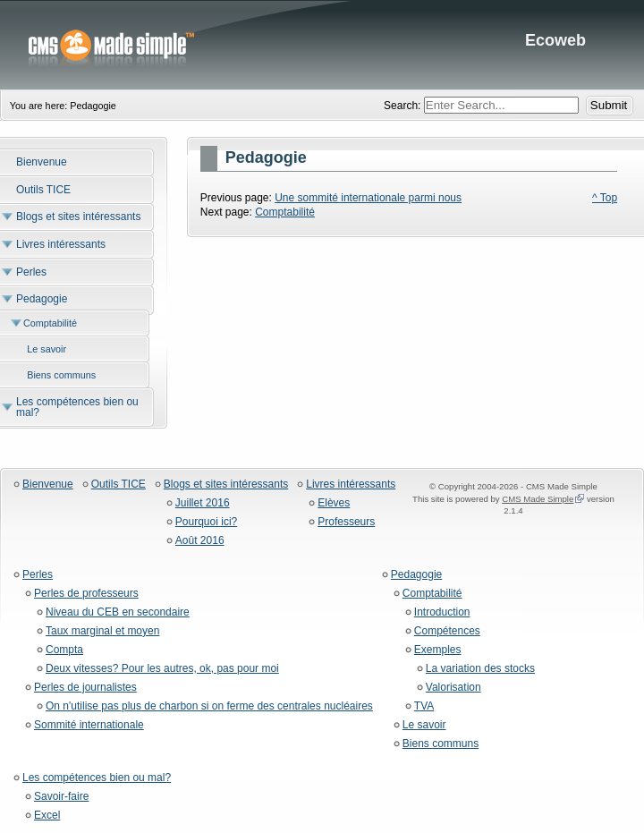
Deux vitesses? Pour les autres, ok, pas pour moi (162, 669)
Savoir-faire (61, 797)
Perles (38, 575)
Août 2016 (200, 541)
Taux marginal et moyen (102, 631)
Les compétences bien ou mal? (97, 778)
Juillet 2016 (203, 503)
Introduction (442, 612)
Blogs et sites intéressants (226, 484)
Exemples (438, 650)
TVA (424, 706)
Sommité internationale (89, 725)
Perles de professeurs (86, 594)
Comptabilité (285, 212)
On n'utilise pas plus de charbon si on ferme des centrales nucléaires (209, 706)
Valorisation (453, 688)
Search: (404, 106)
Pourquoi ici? (206, 522)
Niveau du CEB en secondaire (118, 612)
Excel (47, 816)
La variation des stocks (480, 669)
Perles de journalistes (85, 688)
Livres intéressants (351, 484)
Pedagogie (416, 575)
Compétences (447, 631)
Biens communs (441, 744)
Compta (64, 650)
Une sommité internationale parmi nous (368, 198)
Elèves (334, 503)
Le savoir (424, 725)
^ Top (605, 198)
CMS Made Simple (538, 499)
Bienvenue (48, 484)
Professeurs (346, 522)
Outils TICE (119, 484)
